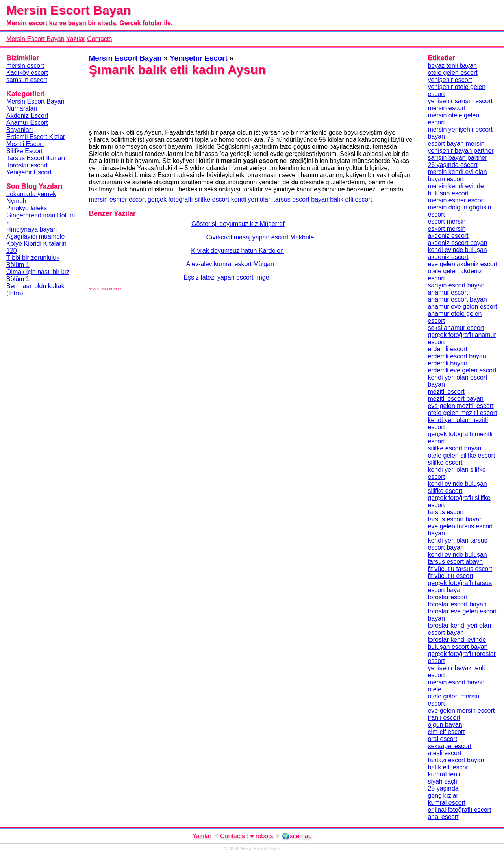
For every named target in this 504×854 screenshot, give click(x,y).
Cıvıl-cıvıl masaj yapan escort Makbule (202, 237)
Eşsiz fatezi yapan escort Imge (179, 277)
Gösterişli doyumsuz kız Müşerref (187, 224)
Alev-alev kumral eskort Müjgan (182, 264)
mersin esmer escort (118, 199)
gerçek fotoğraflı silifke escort (188, 199)
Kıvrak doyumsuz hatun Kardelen (186, 251)
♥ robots (261, 836)
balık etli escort (351, 199)
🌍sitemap (297, 836)
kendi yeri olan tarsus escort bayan (280, 199)
